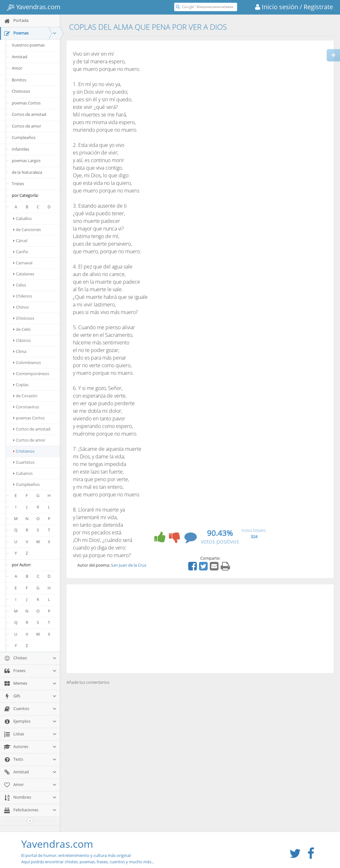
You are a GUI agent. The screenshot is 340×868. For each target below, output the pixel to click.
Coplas (21, 385)
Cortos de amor (26, 126)
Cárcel (20, 241)
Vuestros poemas (28, 45)
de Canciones (27, 230)
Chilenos (23, 296)
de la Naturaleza (27, 172)
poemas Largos (26, 160)
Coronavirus (26, 407)
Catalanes (24, 274)
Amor (17, 68)
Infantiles (20, 149)
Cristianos (24, 451)
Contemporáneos (31, 374)
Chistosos (21, 91)
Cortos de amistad (29, 114)
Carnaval (23, 263)
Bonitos (19, 80)
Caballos (22, 218)
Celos (20, 285)
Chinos (21, 307)
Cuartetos (24, 462)
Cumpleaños (24, 137)
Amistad (19, 57)
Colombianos (27, 362)
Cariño (21, 252)
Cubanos (23, 473)
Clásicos (22, 340)
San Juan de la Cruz (129, 565)
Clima (20, 351)
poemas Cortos (26, 103)
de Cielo (22, 329)
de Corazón (25, 396)
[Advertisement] (200, 629)
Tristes (18, 184)
